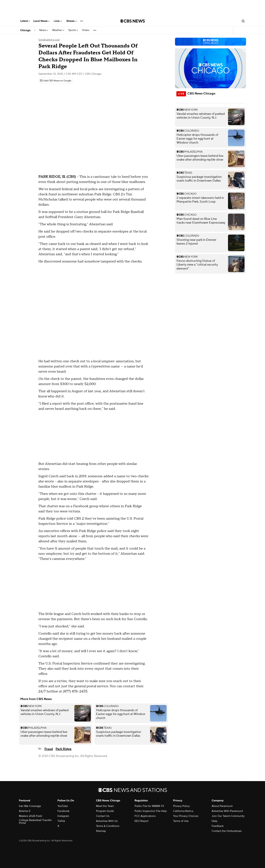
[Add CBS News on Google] (56, 81)
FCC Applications (145, 816)
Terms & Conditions (108, 826)
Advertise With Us (107, 821)
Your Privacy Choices (186, 816)
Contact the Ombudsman (227, 831)
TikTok (61, 821)
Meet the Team (105, 806)
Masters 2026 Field (30, 816)
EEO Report (142, 821)
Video (86, 30)
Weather (58, 30)
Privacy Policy (181, 806)
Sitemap (101, 831)
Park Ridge (63, 749)
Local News (42, 21)
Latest (25, 21)
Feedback (218, 826)
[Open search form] (243, 21)
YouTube (63, 806)
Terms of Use (181, 821)
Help (214, 821)
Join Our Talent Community (228, 816)
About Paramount (222, 806)
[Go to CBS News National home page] (132, 21)
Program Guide (105, 811)
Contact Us (103, 816)
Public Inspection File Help (151, 811)
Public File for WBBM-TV (149, 806)
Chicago (25, 30)
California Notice (183, 811)
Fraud (49, 749)
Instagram (63, 816)
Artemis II (25, 811)
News (44, 30)
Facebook (63, 811)
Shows (72, 21)
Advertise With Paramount (227, 811)
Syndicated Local (49, 40)
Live (58, 21)
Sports (73, 30)
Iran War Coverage (30, 806)
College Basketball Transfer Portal (35, 822)
